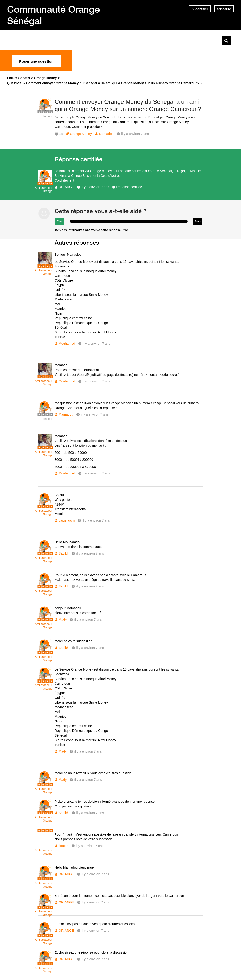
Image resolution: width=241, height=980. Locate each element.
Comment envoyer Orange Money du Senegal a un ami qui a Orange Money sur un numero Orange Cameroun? (128, 105)
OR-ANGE (66, 187)
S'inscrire (224, 9)
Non (198, 221)
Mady (63, 620)
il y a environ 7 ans (95, 187)
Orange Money (81, 134)
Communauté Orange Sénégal (53, 15)
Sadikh (64, 553)
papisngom (67, 520)
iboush (63, 846)
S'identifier (200, 9)
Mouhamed (67, 344)
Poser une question (36, 61)
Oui (59, 221)
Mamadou (106, 134)
